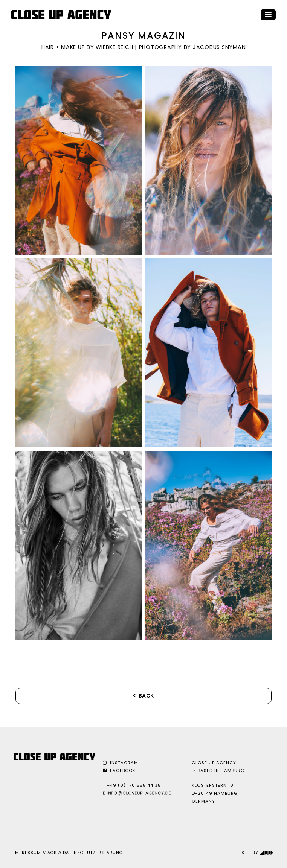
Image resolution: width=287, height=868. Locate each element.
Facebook (119, 771)
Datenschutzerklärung (93, 853)
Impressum (27, 853)
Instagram (121, 763)
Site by (257, 853)
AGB (52, 853)
